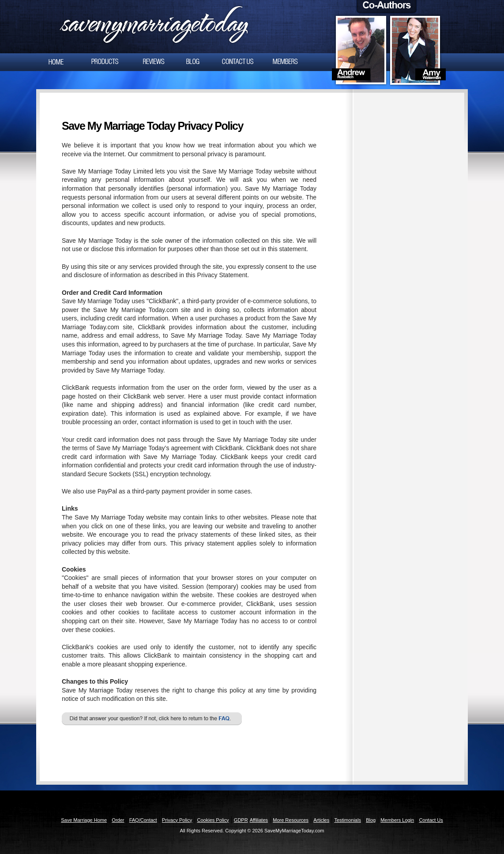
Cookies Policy (213, 820)
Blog (371, 820)
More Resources (291, 820)
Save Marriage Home (84, 820)
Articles (321, 820)
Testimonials (348, 820)
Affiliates (259, 820)
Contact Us (431, 820)
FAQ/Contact (143, 820)
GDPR (241, 820)
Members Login (397, 820)
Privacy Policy (177, 820)
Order (118, 820)
